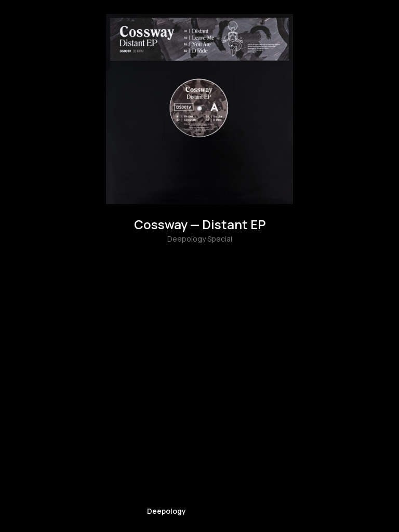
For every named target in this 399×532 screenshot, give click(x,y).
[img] (167, 490)
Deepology (167, 511)
